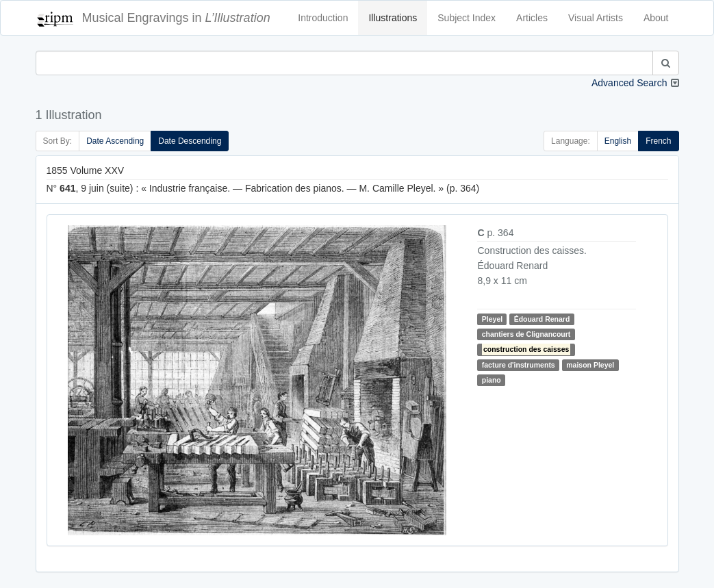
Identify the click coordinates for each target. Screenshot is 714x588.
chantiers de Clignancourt (526, 334)
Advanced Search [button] (629, 83)
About (656, 18)
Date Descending (190, 141)
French (658, 141)
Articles (532, 18)
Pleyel (492, 319)
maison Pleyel (590, 365)
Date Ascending (115, 141)
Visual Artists (596, 18)
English (618, 141)
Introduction (323, 18)
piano (492, 380)
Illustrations (393, 18)
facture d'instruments (519, 365)
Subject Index (467, 18)
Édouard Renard (542, 319)
